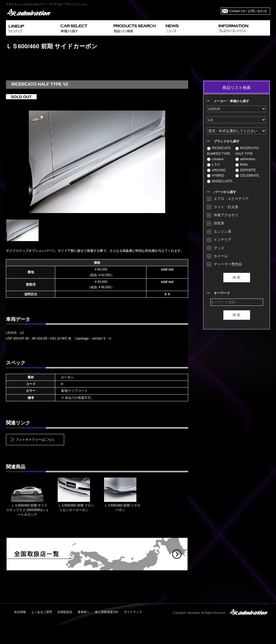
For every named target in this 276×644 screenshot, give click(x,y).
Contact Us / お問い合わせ (248, 11)
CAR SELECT (85, 28)
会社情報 (20, 612)
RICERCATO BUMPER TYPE (219, 151)
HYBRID (215, 176)
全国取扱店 (65, 612)
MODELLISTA (220, 181)
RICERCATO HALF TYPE (247, 151)
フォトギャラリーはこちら (35, 440)
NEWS (190, 28)
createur (215, 159)
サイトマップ (133, 612)
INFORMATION (243, 28)
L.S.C (213, 165)
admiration (245, 159)
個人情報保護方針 (107, 612)
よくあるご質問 (42, 612)
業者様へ (84, 612)
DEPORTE (246, 170)
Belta (241, 165)
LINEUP (32, 28)
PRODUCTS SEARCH (137, 28)
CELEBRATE (247, 176)
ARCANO (216, 170)
